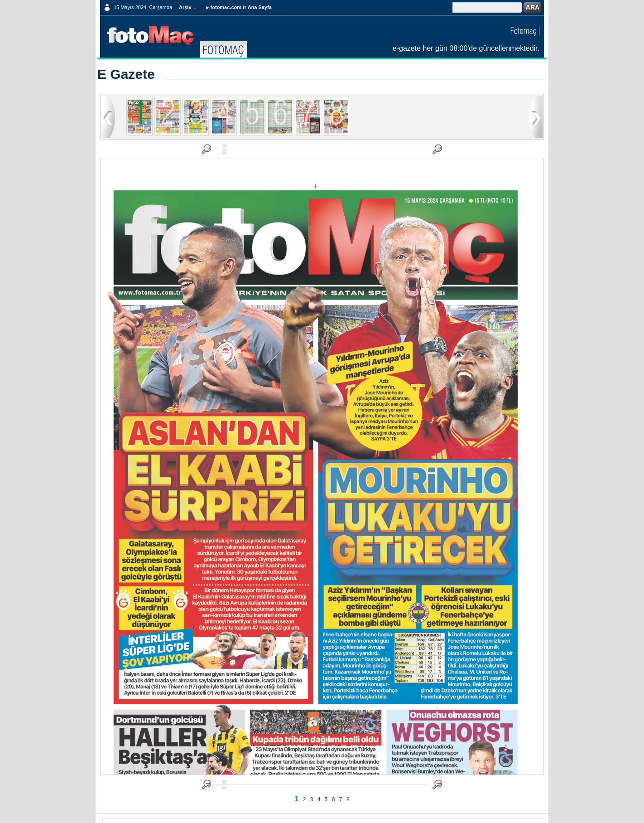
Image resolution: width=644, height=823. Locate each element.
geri (108, 117)
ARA (533, 7)
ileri (536, 117)
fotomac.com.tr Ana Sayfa (241, 7)
